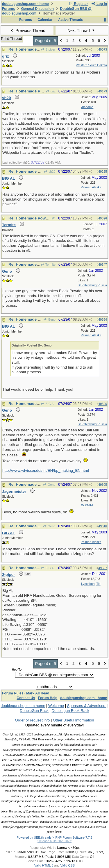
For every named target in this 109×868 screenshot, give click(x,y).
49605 (103, 485)
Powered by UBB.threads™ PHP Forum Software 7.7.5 (54, 837)
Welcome (56, 706)
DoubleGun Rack (34, 711)
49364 (103, 319)
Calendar (45, 20)
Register (78, 4)
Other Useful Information (74, 720)
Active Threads (71, 20)
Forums (8, 9)
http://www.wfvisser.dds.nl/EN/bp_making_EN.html (46, 470)
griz (51, 91)
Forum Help (48, 698)
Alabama (87, 107)
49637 (103, 568)
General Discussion (37, 9)
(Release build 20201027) (54, 841)
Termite (48, 265)
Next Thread (82, 31)
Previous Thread (27, 31)
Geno (49, 319)
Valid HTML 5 (44, 865)
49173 (103, 91)
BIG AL (48, 404)
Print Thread (11, 39)
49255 (103, 172)
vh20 (50, 172)
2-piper (48, 49)
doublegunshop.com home (23, 706)
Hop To (17, 669)
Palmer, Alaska (91, 187)
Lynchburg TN (91, 584)
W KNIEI (87, 505)
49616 (103, 526)
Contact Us (26, 698)
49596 (103, 404)
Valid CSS (68, 865)
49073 (103, 49)
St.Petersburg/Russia (92, 285)
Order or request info (32, 720)
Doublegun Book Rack (70, 711)
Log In (99, 4)
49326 (103, 218)
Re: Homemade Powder (30, 49)
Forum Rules (13, 693)
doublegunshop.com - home (25, 4)
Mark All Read (38, 693)
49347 (103, 265)
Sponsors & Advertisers (87, 706)
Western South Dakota (91, 65)
